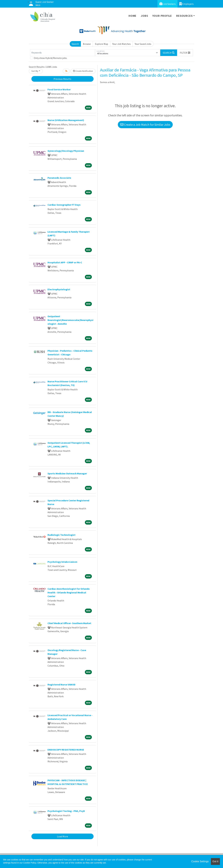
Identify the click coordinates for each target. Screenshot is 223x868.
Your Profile (162, 16)
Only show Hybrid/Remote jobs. (50, 58)
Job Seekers (167, 4)
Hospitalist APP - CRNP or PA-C (65, 262)
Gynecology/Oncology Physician (66, 151)
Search (75, 44)
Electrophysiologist (59, 289)
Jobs (144, 16)
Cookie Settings (200, 861)
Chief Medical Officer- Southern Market (69, 623)
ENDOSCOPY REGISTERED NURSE (66, 750)
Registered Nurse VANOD (61, 685)
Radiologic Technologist (61, 535)
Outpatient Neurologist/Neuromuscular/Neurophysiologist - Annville (70, 320)
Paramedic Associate (59, 178)
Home (132, 16)
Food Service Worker (59, 89)
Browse (87, 44)
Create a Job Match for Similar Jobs (145, 125)
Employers (186, 4)
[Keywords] (63, 53)
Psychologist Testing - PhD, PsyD (66, 811)
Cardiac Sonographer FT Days (64, 205)
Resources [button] (184, 16)
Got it (215, 861)
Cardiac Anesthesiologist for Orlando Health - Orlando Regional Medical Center (69, 592)
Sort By (35, 71)
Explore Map (102, 44)
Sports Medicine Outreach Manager (67, 473)
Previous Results (62, 79)
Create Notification (83, 71)
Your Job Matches (121, 44)
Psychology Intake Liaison (62, 562)
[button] (185, 53)
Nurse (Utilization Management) (66, 120)
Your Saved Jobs (143, 44)
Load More (62, 836)
